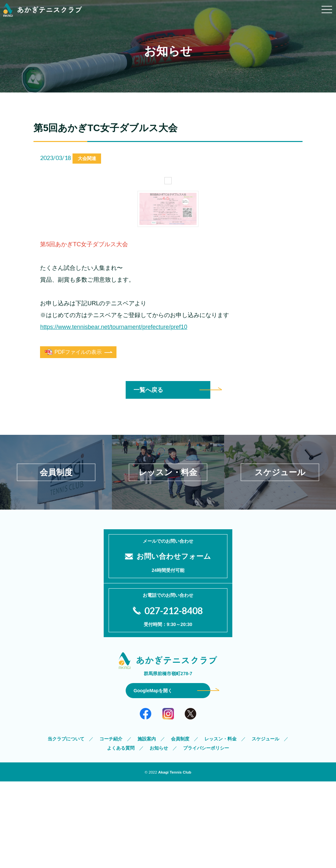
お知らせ (159, 835)
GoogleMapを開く (153, 777)
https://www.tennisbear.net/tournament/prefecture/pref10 (114, 468)
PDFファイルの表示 (73, 493)
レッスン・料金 (220, 825)
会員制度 (180, 825)
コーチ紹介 (111, 825)
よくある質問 (121, 835)
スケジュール (265, 825)
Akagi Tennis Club (175, 859)
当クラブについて (66, 825)
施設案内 (147, 825)
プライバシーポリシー (206, 835)
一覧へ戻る (148, 531)
